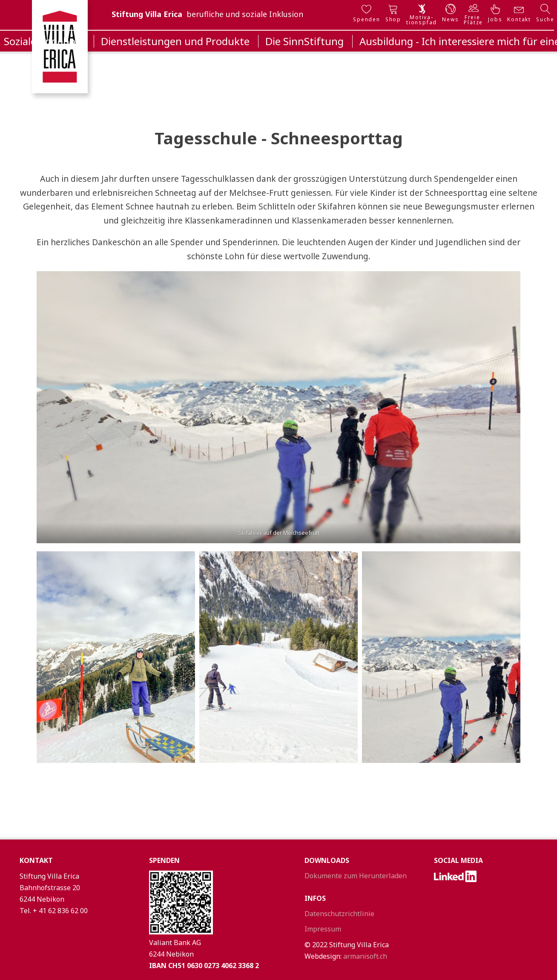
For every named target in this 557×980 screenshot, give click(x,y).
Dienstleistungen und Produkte (175, 41)
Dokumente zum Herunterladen (356, 876)
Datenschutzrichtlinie (339, 914)
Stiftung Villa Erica (147, 14)
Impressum (323, 929)
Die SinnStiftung (304, 41)
